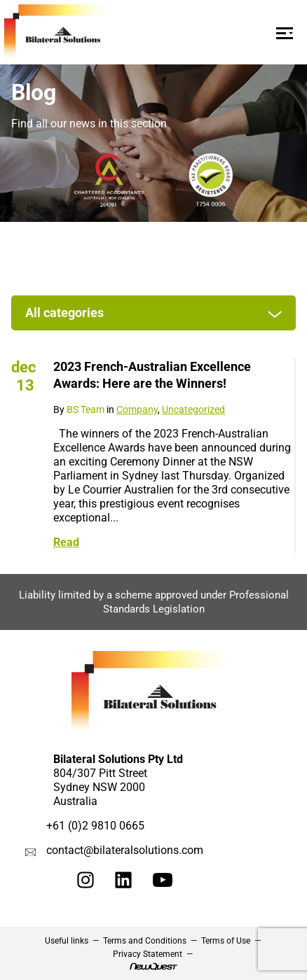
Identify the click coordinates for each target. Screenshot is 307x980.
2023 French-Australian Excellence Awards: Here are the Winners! (152, 375)
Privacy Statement (148, 954)
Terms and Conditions (145, 941)
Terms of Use (226, 941)
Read (66, 542)
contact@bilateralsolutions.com (125, 850)
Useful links (67, 941)
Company (137, 409)
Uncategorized (193, 409)
